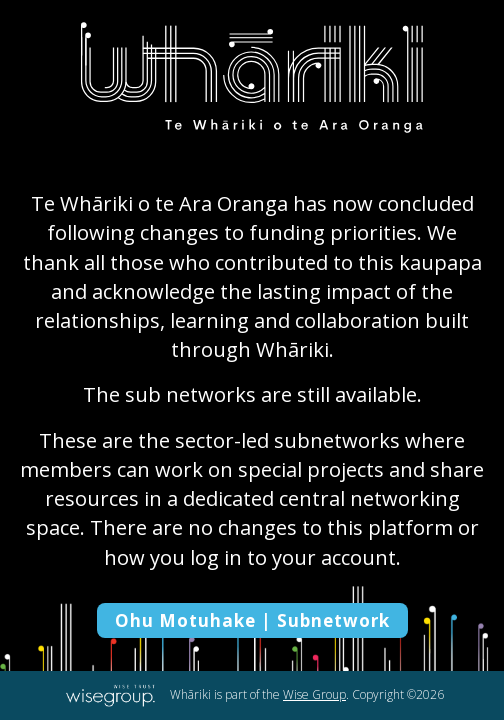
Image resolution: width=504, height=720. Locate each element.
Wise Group (314, 694)
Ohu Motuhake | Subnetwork (252, 620)
